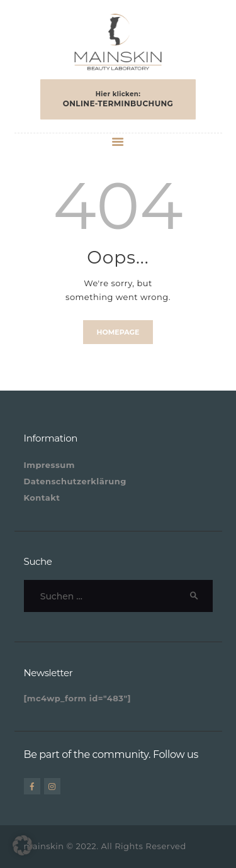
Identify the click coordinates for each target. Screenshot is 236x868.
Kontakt (42, 498)
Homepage (118, 332)
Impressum (49, 465)
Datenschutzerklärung (75, 481)
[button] (23, 845)
